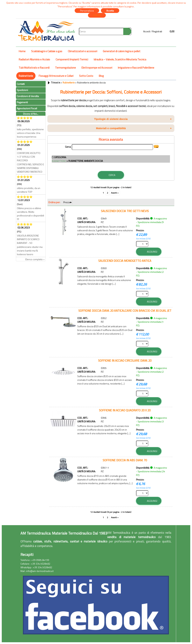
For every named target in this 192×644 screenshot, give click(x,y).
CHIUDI (97, 15)
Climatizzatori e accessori (83, 51)
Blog (101, 76)
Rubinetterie (26, 76)
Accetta (110, 11)
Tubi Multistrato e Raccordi (34, 68)
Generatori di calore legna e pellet (122, 51)
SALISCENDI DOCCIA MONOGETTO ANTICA (125, 261)
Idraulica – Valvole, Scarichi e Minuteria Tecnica (120, 59)
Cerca (68, 147)
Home (22, 51)
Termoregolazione (65, 68)
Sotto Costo (86, 76)
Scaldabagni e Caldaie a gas (47, 51)
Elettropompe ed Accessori (97, 68)
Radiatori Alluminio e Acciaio (34, 59)
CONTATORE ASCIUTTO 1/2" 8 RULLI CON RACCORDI (29, 157)
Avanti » (115, 193)
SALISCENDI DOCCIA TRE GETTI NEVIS (125, 211)
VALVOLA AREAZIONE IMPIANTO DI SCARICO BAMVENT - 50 (28, 239)
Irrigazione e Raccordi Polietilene (136, 68)
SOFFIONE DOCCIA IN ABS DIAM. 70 (125, 460)
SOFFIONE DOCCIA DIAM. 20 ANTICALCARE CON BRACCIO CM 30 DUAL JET (125, 311)
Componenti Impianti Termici (72, 59)
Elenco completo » (35, 259)
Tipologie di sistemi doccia (133, 119)
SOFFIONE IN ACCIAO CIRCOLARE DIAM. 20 (125, 360)
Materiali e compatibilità (134, 128)
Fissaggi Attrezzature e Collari (56, 76)
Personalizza (87, 11)
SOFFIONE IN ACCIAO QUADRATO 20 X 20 (125, 410)
